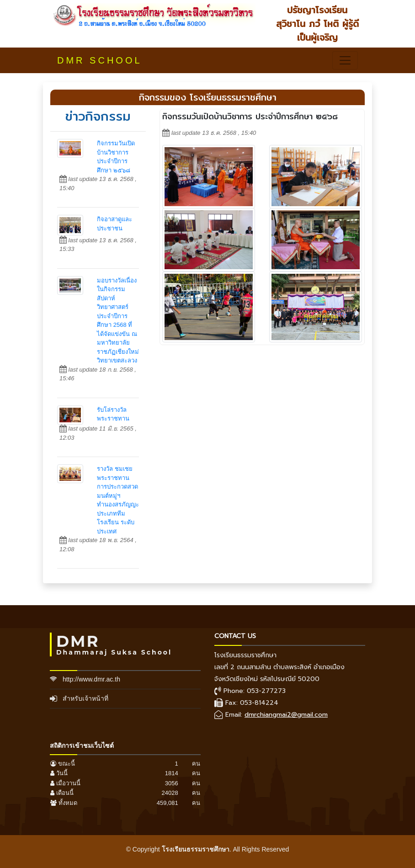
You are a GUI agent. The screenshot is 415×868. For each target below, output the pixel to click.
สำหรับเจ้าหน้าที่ (85, 698)
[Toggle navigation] (345, 60)
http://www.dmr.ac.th (91, 679)
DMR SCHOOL (100, 60)
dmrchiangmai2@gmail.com (286, 715)
